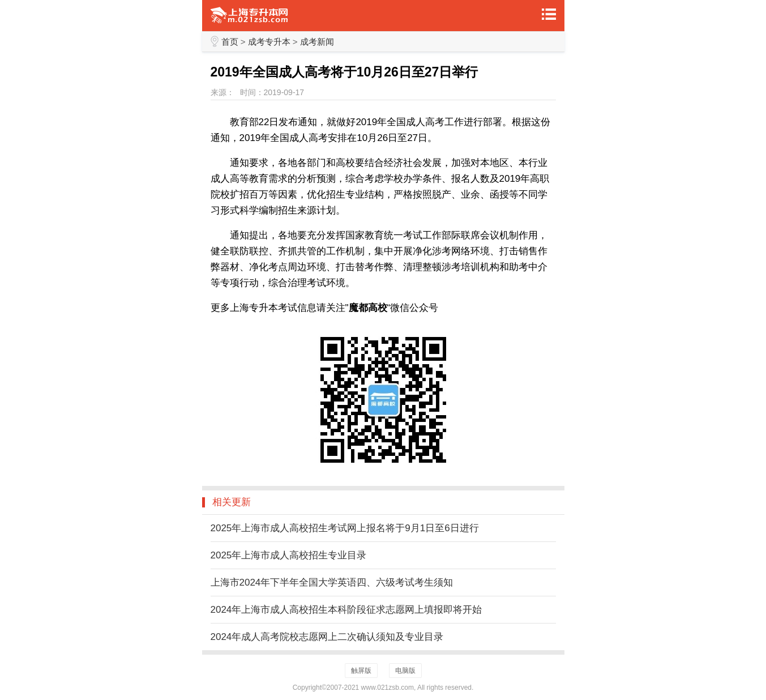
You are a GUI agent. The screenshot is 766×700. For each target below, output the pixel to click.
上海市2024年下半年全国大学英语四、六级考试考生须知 (332, 582)
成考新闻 (317, 42)
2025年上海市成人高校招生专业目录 (289, 555)
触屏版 (361, 671)
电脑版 (405, 671)
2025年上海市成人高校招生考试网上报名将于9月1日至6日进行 (345, 528)
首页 (230, 42)
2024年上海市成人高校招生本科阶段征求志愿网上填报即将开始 (346, 610)
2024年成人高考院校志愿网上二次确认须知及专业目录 (327, 637)
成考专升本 (269, 42)
